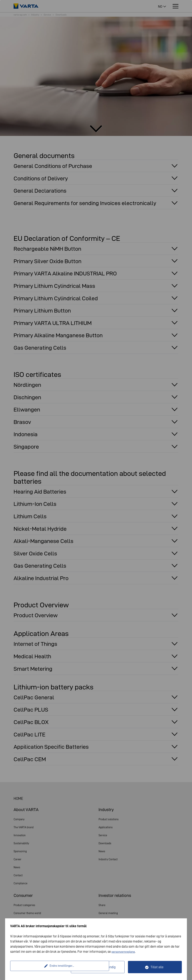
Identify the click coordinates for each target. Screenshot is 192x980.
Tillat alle (157, 967)
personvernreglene (125, 952)
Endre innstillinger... (41, 967)
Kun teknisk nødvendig (100, 967)
